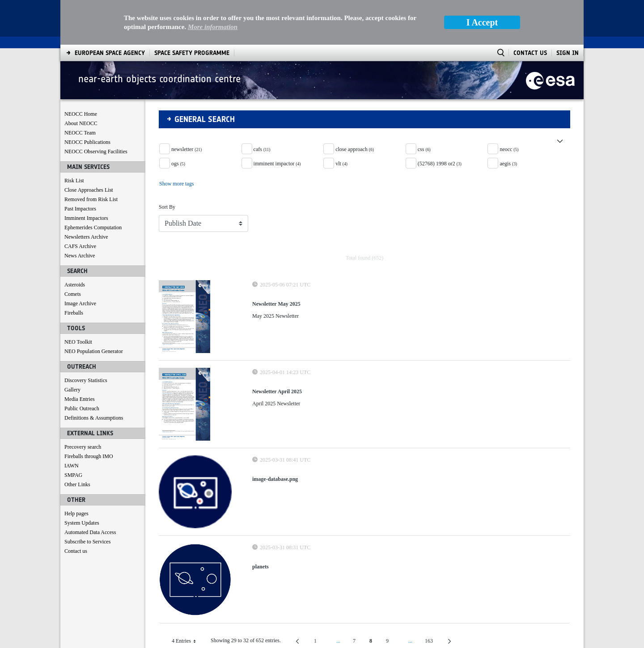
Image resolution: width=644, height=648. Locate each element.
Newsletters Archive (86, 192)
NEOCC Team (80, 88)
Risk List (74, 136)
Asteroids (75, 240)
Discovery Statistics (86, 336)
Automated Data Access (90, 488)
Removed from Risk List (91, 155)
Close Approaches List (89, 145)
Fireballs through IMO (89, 412)
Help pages (76, 469)
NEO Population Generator (94, 307)
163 (432, 598)
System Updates (82, 478)
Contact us (76, 506)
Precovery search (83, 402)
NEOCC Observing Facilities (96, 107)
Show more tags (176, 139)
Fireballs (74, 268)
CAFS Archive (80, 202)
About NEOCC (81, 79)
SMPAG (73, 430)
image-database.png (275, 434)
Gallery (72, 345)
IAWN (72, 421)
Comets (73, 249)
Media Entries (80, 354)
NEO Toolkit (78, 297)
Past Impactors (80, 164)
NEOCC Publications (87, 97)
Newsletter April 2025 (277, 347)
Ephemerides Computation (93, 183)
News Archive (80, 211)
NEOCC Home (81, 69)
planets (261, 522)
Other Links (77, 440)
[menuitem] (87, 639)
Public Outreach (82, 364)
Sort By (167, 162)
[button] (364, 93)
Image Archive (80, 259)
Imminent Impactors (86, 173)
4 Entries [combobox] (187, 596)
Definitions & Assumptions (94, 373)
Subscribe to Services (87, 497)
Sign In (568, 8)
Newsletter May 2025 (276, 259)
